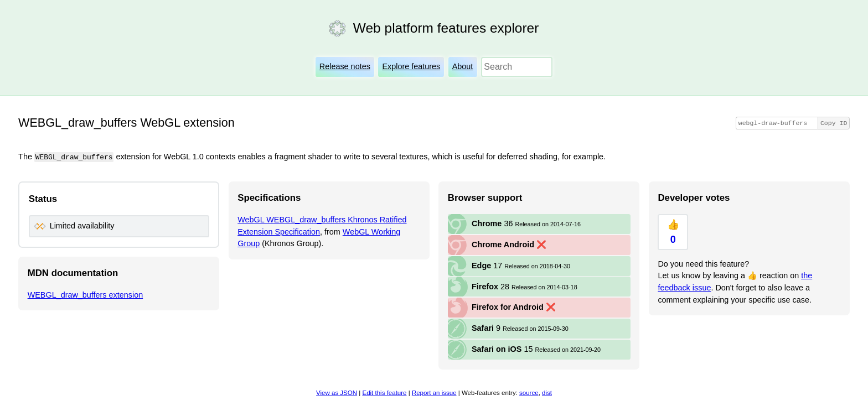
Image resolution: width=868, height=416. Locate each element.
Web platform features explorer (446, 28)
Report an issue (434, 393)
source (529, 393)
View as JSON (337, 393)
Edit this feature (384, 393)
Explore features (411, 66)
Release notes (345, 66)
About (463, 66)
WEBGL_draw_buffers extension (86, 294)
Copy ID (834, 123)
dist (547, 393)
